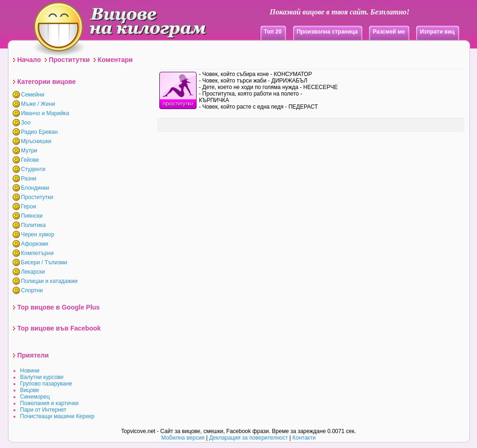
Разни (29, 179)
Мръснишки (36, 141)
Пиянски (32, 216)
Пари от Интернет (43, 410)
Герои (28, 207)
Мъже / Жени (38, 104)
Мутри (29, 151)
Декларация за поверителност (249, 438)
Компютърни (37, 253)
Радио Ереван (39, 132)
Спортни (32, 290)
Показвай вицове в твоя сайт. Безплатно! (340, 12)
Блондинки (35, 188)
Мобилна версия (183, 438)
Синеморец (35, 397)
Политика (33, 225)
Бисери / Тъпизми (44, 262)
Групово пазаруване (46, 384)
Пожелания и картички (49, 403)
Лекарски (33, 272)
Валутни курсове (42, 377)
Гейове (30, 160)
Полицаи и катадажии (49, 281)
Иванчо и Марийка (45, 113)
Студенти (33, 169)
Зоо (26, 123)
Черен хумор (37, 234)
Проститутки (69, 60)
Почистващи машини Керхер (57, 416)
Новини (30, 371)
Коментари (115, 60)
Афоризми (35, 244)
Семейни (33, 95)
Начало (29, 60)
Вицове (30, 390)
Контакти (304, 438)
